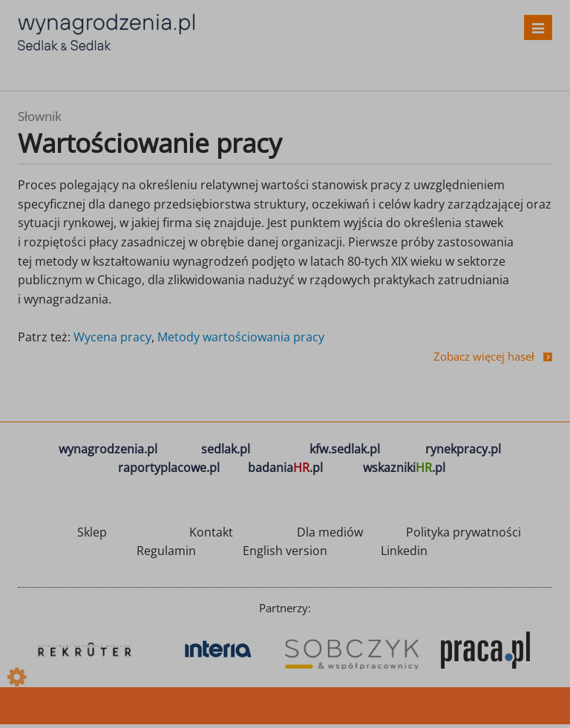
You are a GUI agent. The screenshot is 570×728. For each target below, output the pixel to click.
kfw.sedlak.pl (345, 449)
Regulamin (166, 551)
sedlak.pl (226, 449)
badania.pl (285, 468)
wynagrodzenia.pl (108, 449)
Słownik (40, 116)
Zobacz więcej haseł (484, 356)
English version (285, 551)
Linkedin (404, 551)
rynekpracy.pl (463, 449)
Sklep (92, 532)
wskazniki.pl (404, 468)
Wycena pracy (112, 337)
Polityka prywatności (463, 532)
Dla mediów (330, 532)
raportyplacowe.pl (169, 468)
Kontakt (211, 532)
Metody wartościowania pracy (241, 337)
